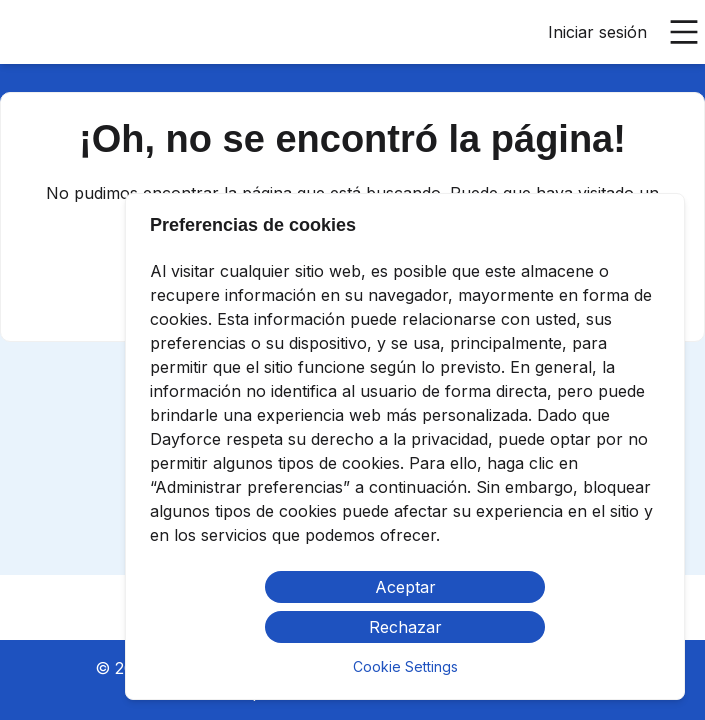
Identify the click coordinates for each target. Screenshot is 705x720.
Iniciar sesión (597, 32)
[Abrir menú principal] (684, 32)
